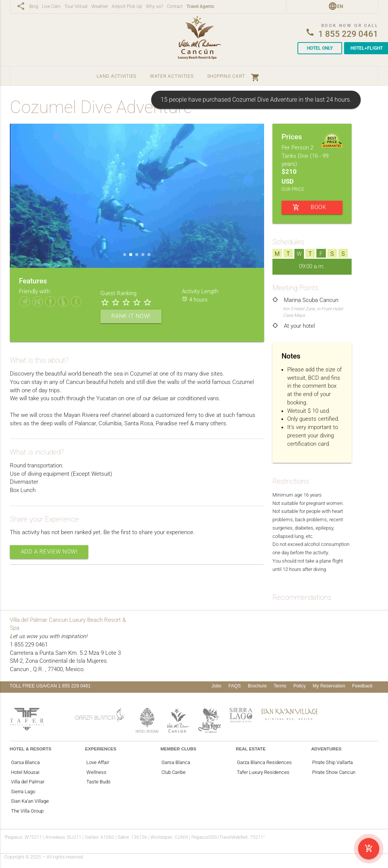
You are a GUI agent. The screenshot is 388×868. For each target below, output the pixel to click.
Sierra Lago (23, 792)
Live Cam (51, 7)
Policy (300, 686)
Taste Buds (99, 782)
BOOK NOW (309, 208)
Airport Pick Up (127, 7)
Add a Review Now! (49, 552)
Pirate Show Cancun (334, 772)
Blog (34, 7)
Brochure (257, 686)
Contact (175, 7)
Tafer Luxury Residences (263, 772)
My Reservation (329, 686)
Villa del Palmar (28, 782)
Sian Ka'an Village (30, 801)
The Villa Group (27, 811)
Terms (280, 686)
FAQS (235, 686)
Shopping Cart (234, 76)
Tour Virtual (76, 7)
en (340, 6)
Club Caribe (174, 772)
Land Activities (117, 76)
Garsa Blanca (25, 762)
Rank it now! (131, 316)
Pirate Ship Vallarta (332, 762)
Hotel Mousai (25, 772)
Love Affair (98, 762)
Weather (100, 7)
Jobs (216, 686)
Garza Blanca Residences (264, 762)
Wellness (96, 772)
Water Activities (172, 76)
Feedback (362, 686)
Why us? (154, 7)
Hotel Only (320, 48)
